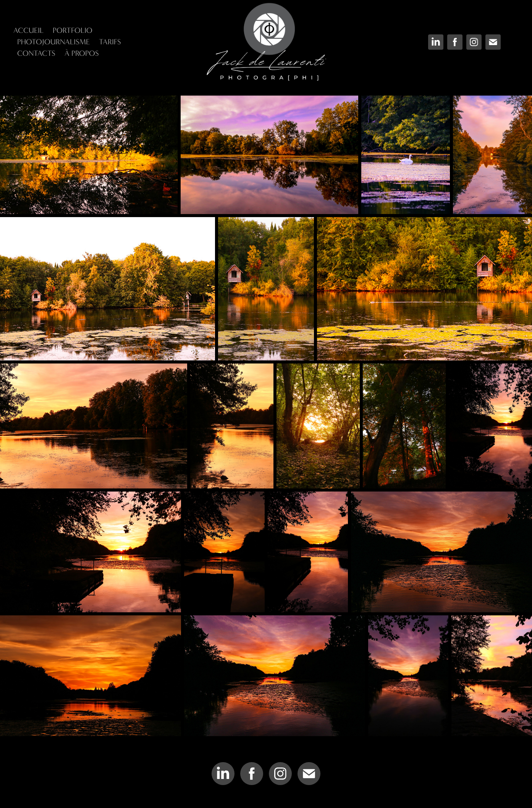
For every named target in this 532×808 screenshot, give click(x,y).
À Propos (82, 53)
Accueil (28, 30)
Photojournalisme (53, 42)
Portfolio (73, 30)
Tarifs (110, 42)
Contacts (36, 53)
